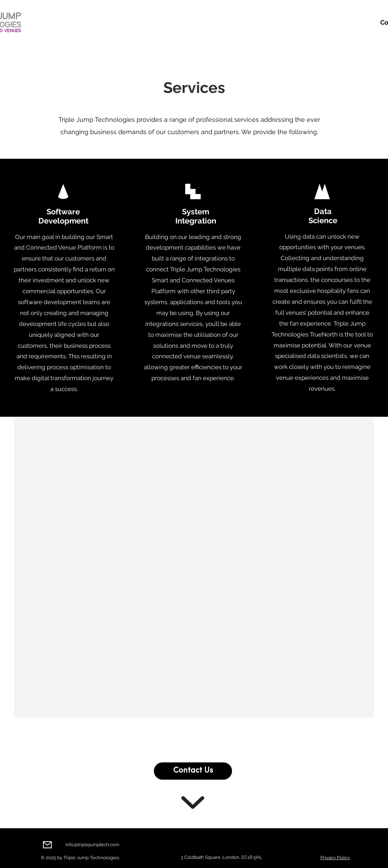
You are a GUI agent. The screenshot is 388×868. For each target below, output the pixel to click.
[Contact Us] (193, 771)
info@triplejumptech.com (92, 845)
